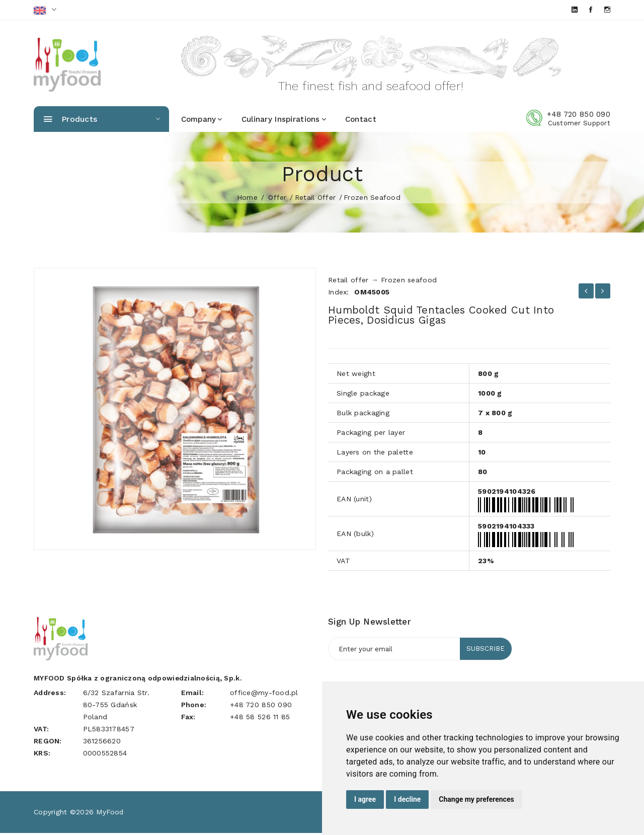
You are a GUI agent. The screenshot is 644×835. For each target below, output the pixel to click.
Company (202, 121)
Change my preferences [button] (476, 799)
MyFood (110, 814)
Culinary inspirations (284, 121)
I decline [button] (407, 799)
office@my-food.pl (264, 695)
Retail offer (315, 199)
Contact (361, 121)
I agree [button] (365, 799)
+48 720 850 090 (579, 116)
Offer (277, 199)
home (247, 199)
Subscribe (485, 651)
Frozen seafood (372, 199)
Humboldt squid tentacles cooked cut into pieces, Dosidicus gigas (450, 317)
